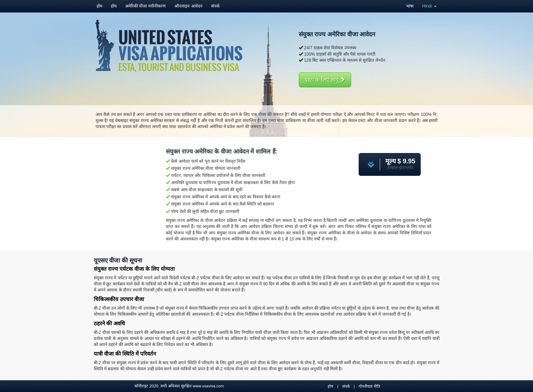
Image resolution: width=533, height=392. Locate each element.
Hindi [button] (429, 6)
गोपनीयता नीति (369, 386)
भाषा (410, 6)
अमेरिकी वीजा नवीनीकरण (146, 6)
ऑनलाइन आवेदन (188, 6)
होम (99, 6)
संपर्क (215, 6)
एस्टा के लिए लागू (325, 80)
